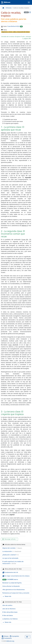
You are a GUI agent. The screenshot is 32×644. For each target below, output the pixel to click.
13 (30, 240)
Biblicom (6, 2)
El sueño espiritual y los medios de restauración (13, 562)
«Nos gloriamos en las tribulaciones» (14, 590)
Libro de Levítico (7, 605)
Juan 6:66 (25, 492)
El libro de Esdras (8, 615)
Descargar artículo (9, 539)
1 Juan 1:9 (20, 458)
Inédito (26, 12)
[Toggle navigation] (29, 2)
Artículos (9, 8)
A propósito (14, 636)
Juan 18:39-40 (13, 345)
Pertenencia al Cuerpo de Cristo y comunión (16, 593)
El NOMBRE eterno (10, 579)
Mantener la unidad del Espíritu (12, 583)
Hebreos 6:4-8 (5, 133)
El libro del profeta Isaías (10, 612)
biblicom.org (8, 641)
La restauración (12, 551)
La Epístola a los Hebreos (10, 619)
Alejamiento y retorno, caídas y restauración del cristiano (16, 32)
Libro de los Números (9, 609)
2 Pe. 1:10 (4, 466)
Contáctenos (7, 638)
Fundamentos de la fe (10, 572)
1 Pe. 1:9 (9, 447)
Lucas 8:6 (25, 240)
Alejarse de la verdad (12, 548)
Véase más (7, 596)
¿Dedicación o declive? (11, 555)
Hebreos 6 (25, 226)
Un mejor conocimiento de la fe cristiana (16, 576)
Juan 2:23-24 (22, 488)
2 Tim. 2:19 (17, 99)
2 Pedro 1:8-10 (6, 419)
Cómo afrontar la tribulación (11, 586)
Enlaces (5, 636)
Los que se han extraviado (10, 558)
